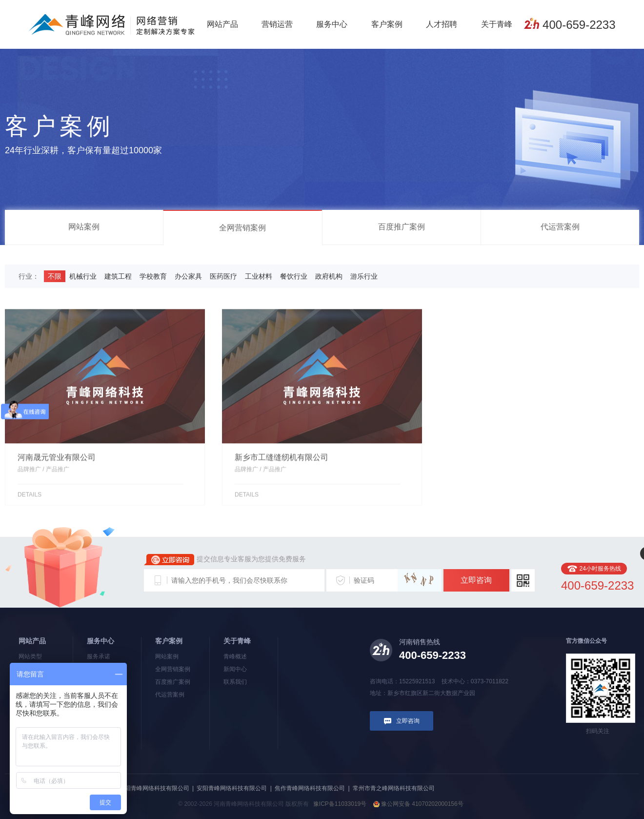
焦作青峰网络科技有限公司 (310, 788)
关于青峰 (497, 24)
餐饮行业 (294, 276)
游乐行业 (364, 276)
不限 (55, 276)
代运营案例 (560, 227)
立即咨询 (476, 580)
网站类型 (30, 656)
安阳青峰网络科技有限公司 (232, 788)
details (30, 499)
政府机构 (329, 276)
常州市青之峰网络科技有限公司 (394, 788)
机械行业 (83, 276)
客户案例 (387, 24)
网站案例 (84, 227)
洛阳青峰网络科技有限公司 (154, 788)
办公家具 (188, 276)
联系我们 (235, 682)
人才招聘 (442, 24)
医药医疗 (223, 276)
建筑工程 (118, 276)
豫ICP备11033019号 (340, 804)
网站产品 (222, 24)
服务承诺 (99, 656)
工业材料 (259, 276)
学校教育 (153, 276)
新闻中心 (235, 669)
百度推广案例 (402, 227)
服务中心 (332, 24)
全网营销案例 (242, 228)
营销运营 (277, 24)
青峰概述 (235, 656)
